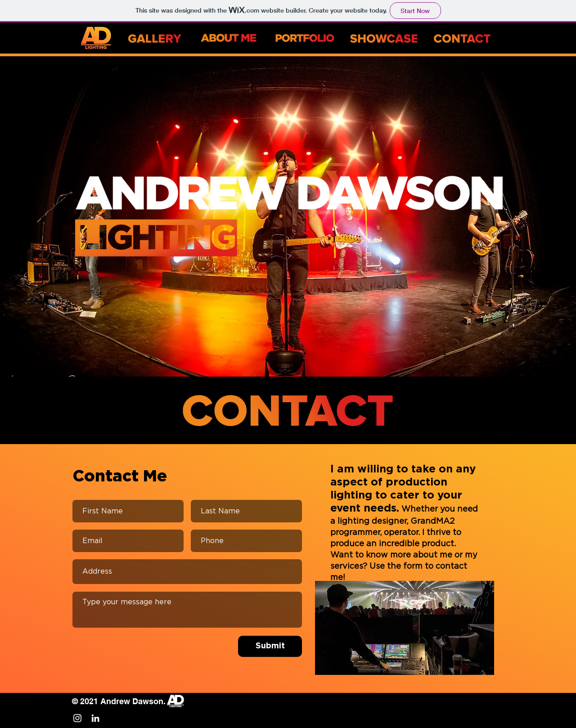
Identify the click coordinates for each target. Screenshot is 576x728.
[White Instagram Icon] (77, 718)
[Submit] (270, 646)
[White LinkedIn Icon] (95, 718)
